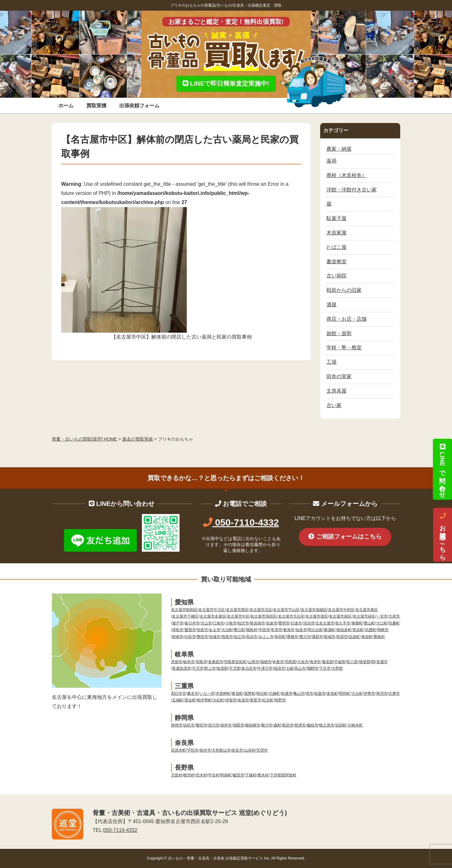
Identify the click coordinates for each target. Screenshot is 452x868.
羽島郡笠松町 (235, 662)
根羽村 (189, 775)
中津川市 (265, 668)
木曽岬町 (223, 694)
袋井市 (226, 725)
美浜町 (358, 630)
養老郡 (328, 662)
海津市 (315, 662)
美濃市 (382, 662)
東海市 (289, 630)
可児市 (198, 668)
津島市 (178, 630)
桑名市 (193, 694)
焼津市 (300, 725)
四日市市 (179, 694)
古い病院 (336, 276)
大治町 (227, 630)
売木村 (202, 775)
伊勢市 (369, 694)
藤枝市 (313, 725)
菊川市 (267, 725)
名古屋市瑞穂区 (314, 610)
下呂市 (325, 668)
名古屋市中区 (238, 616)
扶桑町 (394, 623)
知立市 (239, 637)
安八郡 (352, 662)
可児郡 (235, 668)
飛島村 (252, 630)
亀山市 (299, 694)
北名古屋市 (325, 623)
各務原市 (216, 662)
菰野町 (250, 694)
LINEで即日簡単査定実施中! (226, 83)
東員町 (237, 694)
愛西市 (190, 630)
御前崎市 (253, 725)
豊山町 (369, 623)
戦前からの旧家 (344, 290)
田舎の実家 (339, 376)
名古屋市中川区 (212, 610)
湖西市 (239, 725)
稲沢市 (243, 623)
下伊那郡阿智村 (283, 775)
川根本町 (355, 725)
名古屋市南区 (340, 616)
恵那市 (177, 662)
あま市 (215, 630)
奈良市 (237, 750)
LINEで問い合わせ (442, 469)
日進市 (296, 623)
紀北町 (268, 700)
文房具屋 (336, 391)
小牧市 (231, 623)
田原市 (342, 637)
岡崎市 (383, 630)
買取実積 (96, 106)
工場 (331, 362)
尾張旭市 (257, 623)
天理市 (262, 750)
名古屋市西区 (237, 610)
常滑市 (277, 630)
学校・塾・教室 (344, 348)
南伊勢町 (204, 700)
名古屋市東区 (367, 610)
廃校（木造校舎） (347, 175)
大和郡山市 (221, 750)
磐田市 (202, 725)
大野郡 (337, 668)
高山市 (300, 668)
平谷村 (214, 775)
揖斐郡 (365, 662)
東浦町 (330, 630)
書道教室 (336, 262)
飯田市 (239, 775)
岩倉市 (272, 623)
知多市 (301, 630)
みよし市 (266, 637)
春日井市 (192, 623)
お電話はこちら (443, 535)
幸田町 (280, 637)
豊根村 (379, 637)
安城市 (215, 637)
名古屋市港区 (317, 616)
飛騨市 (313, 668)
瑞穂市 (266, 662)
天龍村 (177, 775)
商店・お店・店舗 (347, 319)
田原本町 (179, 750)
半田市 (264, 630)
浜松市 (189, 725)
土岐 (290, 668)
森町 (277, 725)
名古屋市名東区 (213, 616)
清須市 (309, 623)
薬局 (331, 161)
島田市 (288, 725)
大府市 (394, 616)
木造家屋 (336, 233)
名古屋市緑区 (364, 616)
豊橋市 (293, 637)
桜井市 (205, 750)
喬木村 (263, 775)
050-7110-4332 (241, 522)
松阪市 (320, 694)
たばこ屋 (336, 247)
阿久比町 (315, 630)
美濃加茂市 (181, 668)
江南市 (218, 623)
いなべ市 (207, 694)
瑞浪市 (279, 668)
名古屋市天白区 (291, 616)
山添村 (250, 750)
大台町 (357, 694)
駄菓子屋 (336, 218)
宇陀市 (193, 750)
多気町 (332, 694)
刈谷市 (190, 637)
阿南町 (226, 775)
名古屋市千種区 (185, 616)
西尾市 (227, 637)
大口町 (382, 623)
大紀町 (218, 700)
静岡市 (177, 725)
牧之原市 (327, 725)
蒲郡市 (317, 637)
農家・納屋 (339, 149)
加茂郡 (222, 668)
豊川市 (305, 637)
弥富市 (202, 630)
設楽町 (354, 637)
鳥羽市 (382, 694)
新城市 (330, 637)
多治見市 (249, 668)
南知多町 (344, 630)
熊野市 (280, 700)
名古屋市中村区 (341, 610)
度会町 (190, 700)
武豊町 (371, 630)
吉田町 (341, 725)
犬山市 (206, 623)
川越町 (274, 694)
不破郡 (340, 662)
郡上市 (210, 668)
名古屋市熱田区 (264, 616)
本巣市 (278, 662)
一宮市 (382, 616)
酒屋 (331, 305)
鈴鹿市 (287, 694)
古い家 (334, 405)
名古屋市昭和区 (184, 610)
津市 (309, 694)
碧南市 (178, 637)
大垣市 (303, 662)
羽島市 (202, 662)
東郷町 (357, 623)
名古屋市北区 (261, 610)
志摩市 (394, 694)
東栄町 (367, 637)
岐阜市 (189, 662)
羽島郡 (291, 662)
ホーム (66, 106)
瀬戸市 (178, 623)
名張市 (243, 700)
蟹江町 (239, 630)
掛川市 (214, 725)
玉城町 (178, 700)
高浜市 (252, 637)
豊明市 (284, 623)
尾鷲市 (256, 700)
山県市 (254, 662)
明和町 (345, 694)
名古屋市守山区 (286, 610)
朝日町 (262, 694)
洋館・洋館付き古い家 (352, 190)
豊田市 (202, 637)
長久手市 (343, 623)
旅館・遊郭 (339, 333)
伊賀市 (231, 700)
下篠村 (251, 775)
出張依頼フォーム (139, 106)
